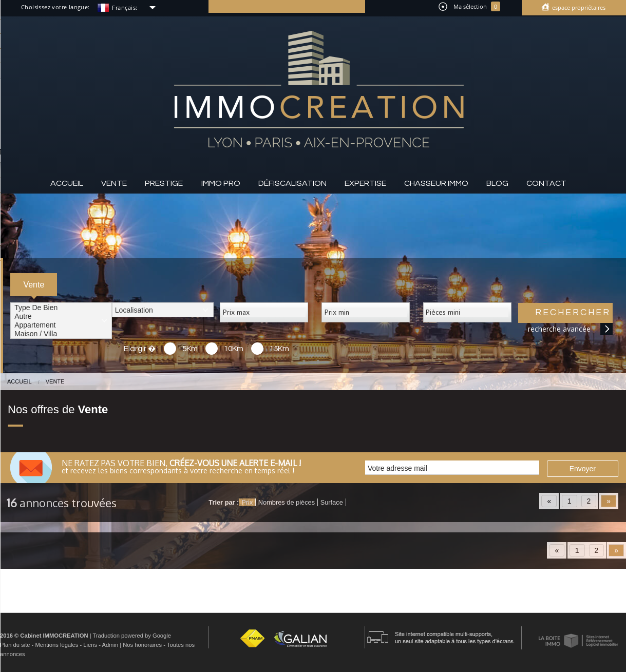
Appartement (61, 325)
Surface (332, 502)
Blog (497, 183)
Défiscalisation (292, 183)
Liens (90, 645)
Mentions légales (56, 645)
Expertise (365, 183)
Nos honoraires (142, 645)
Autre (61, 316)
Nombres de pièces (287, 502)
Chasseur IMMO (436, 183)
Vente (114, 183)
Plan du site (15, 645)
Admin (110, 645)
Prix (247, 502)
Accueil (67, 183)
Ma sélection (469, 6)
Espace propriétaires (578, 7)
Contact (546, 183)
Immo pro (221, 183)
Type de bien (61, 308)
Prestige (164, 183)
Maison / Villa (61, 334)
